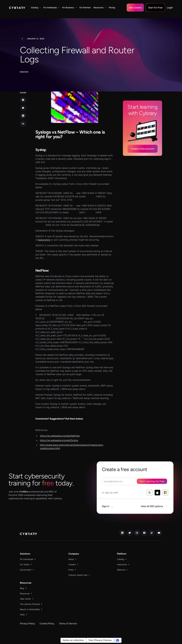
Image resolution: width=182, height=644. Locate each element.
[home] (17, 8)
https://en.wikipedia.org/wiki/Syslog (59, 440)
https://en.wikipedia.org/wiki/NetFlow (60, 436)
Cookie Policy (47, 623)
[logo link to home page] (28, 534)
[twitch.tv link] (152, 533)
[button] (36, 8)
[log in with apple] (157, 493)
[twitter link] (130, 533)
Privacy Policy (27, 623)
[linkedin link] (122, 533)
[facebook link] (144, 533)
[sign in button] (109, 506)
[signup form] (135, 481)
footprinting (44, 240)
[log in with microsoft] (165, 493)
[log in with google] (149, 493)
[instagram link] (137, 533)
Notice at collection (73, 640)
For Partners (85, 7)
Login (170, 8)
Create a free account (143, 149)
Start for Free (155, 8)
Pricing (112, 7)
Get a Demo (135, 8)
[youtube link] (159, 533)
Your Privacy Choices (100, 640)
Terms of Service (68, 623)
